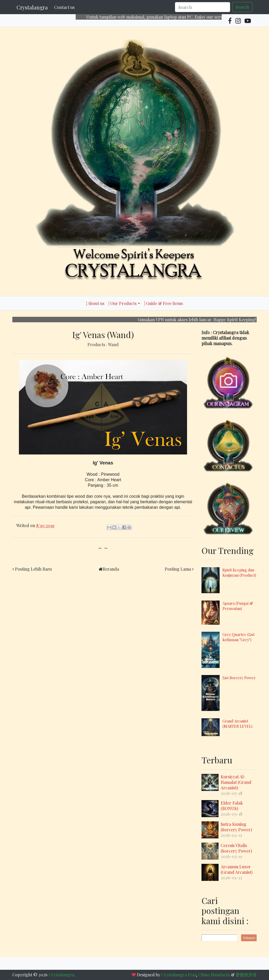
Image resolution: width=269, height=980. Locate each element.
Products (97, 344)
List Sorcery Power (239, 678)
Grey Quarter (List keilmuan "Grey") (239, 637)
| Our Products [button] (123, 303)
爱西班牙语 (246, 975)
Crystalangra (32, 7)
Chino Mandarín (214, 975)
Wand (113, 344)
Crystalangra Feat (179, 975)
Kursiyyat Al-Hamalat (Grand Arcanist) (236, 782)
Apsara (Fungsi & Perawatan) (238, 606)
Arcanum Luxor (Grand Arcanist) (237, 869)
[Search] (203, 7)
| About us (95, 303)
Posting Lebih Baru (33, 569)
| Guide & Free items (164, 303)
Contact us (64, 7)
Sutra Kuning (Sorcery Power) (236, 827)
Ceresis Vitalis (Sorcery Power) (236, 848)
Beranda (111, 569)
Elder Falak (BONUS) (232, 806)
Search (242, 7)
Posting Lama (178, 569)
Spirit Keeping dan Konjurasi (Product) (239, 572)
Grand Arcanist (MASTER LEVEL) (237, 724)
